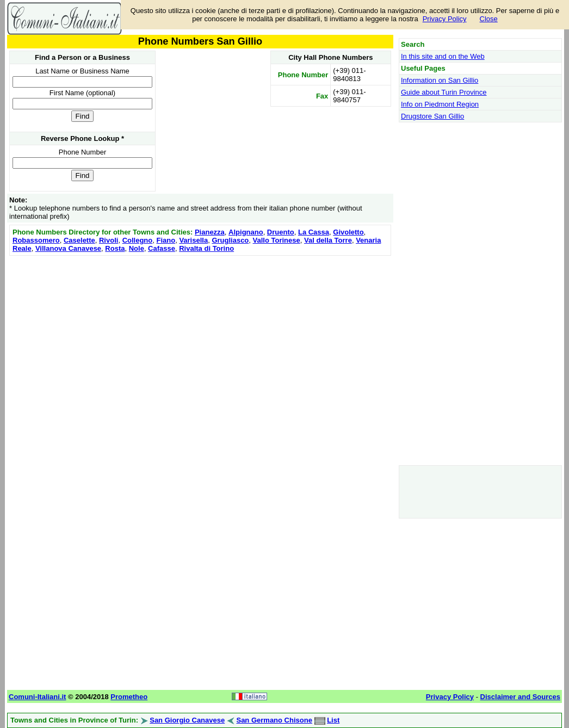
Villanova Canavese (68, 248)
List (333, 720)
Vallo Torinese (277, 240)
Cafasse (162, 248)
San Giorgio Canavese (187, 720)
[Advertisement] (200, 335)
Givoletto (348, 232)
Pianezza (210, 232)
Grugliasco (230, 240)
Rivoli (109, 240)
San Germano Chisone (274, 720)
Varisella (193, 240)
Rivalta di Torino (206, 248)
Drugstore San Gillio (432, 116)
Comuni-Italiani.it (37, 697)
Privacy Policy (445, 19)
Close (489, 19)
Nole (137, 248)
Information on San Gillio (440, 80)
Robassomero (36, 240)
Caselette (79, 240)
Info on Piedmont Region (440, 104)
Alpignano (246, 232)
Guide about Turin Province (444, 92)
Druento (281, 232)
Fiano (166, 240)
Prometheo (129, 697)
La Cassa (314, 232)
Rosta (115, 248)
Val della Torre (328, 240)
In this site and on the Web (443, 56)
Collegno (138, 240)
